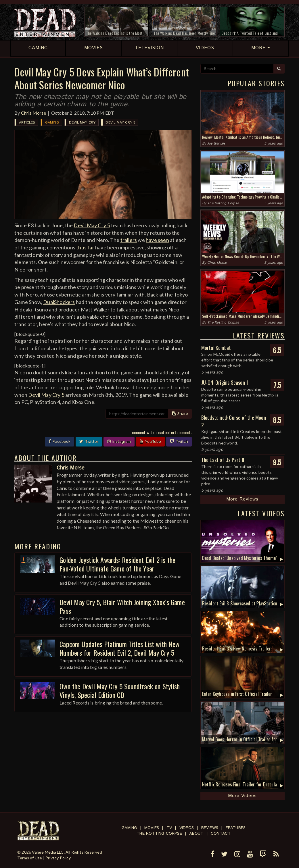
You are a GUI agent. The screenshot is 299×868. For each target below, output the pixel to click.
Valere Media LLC (48, 852)
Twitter (89, 442)
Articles (27, 123)
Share (180, 414)
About (196, 834)
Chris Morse (33, 113)
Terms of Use (30, 858)
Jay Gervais (216, 144)
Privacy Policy (58, 858)
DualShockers (59, 302)
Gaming (52, 123)
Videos (187, 828)
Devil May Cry (82, 123)
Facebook (60, 442)
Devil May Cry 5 (120, 123)
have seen (157, 240)
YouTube (150, 442)
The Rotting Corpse (223, 203)
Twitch (179, 442)
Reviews (210, 828)
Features (236, 828)
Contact (221, 834)
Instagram (119, 442)
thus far (85, 247)
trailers (129, 240)
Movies (152, 828)
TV (169, 828)
